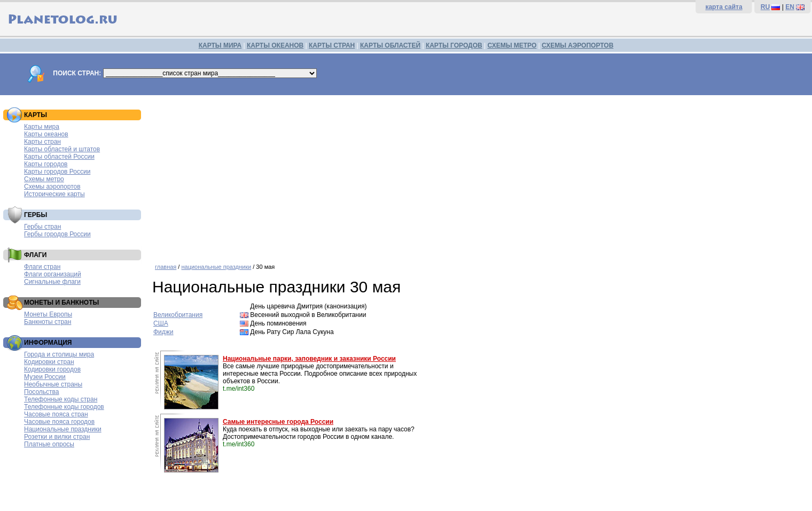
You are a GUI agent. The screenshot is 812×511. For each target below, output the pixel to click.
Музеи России (45, 377)
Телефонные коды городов (64, 407)
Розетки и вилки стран (57, 437)
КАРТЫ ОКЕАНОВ (275, 45)
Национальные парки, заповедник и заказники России (309, 359)
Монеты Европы (48, 314)
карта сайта (724, 7)
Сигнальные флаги (52, 282)
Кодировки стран (49, 362)
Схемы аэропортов (52, 187)
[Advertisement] (480, 175)
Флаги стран (42, 267)
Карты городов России (57, 172)
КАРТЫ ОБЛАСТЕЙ (390, 45)
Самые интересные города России (278, 422)
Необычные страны (53, 384)
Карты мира (42, 127)
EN (790, 7)
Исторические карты (54, 194)
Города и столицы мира (59, 354)
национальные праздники (216, 267)
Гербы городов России (57, 234)
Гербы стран (42, 227)
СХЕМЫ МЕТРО (512, 45)
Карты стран (42, 142)
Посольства (42, 392)
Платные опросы (49, 444)
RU (765, 7)
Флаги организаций (53, 274)
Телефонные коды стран (61, 399)
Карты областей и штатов (62, 149)
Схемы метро (44, 179)
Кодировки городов (52, 369)
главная (166, 267)
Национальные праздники (63, 429)
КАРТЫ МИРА (220, 45)
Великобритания (178, 315)
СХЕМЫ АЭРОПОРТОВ (577, 45)
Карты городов (46, 164)
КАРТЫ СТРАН (332, 45)
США (161, 323)
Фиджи (163, 332)
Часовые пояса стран (56, 414)
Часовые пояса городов (59, 422)
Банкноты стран (48, 322)
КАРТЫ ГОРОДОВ (454, 45)
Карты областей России (59, 157)
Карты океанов (46, 134)
